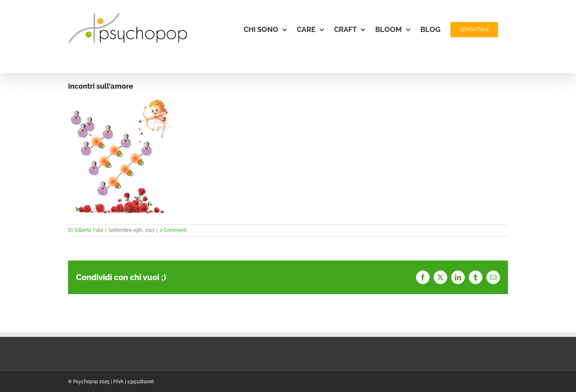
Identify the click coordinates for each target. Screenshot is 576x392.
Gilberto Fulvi (89, 230)
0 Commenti (173, 230)
